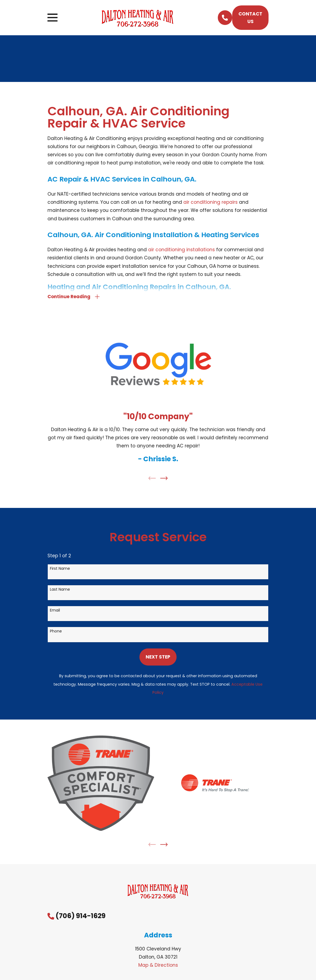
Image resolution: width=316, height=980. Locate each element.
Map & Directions (158, 967)
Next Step (158, 658)
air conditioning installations (181, 250)
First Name (60, 570)
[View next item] (164, 480)
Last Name (60, 591)
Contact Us (250, 18)
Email (55, 612)
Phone (56, 633)
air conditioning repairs (210, 202)
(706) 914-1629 (81, 918)
